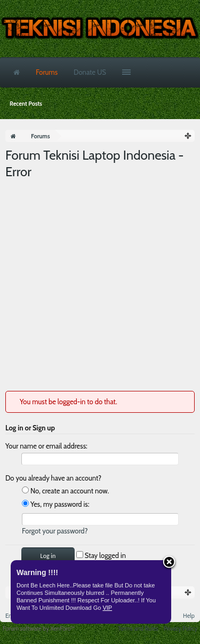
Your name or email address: (46, 446)
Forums (47, 72)
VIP (107, 608)
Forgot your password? (55, 531)
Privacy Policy (181, 629)
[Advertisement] (100, 285)
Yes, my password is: (55, 504)
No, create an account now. (65, 491)
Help (189, 616)
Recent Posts (26, 104)
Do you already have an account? (53, 478)
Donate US (90, 72)
